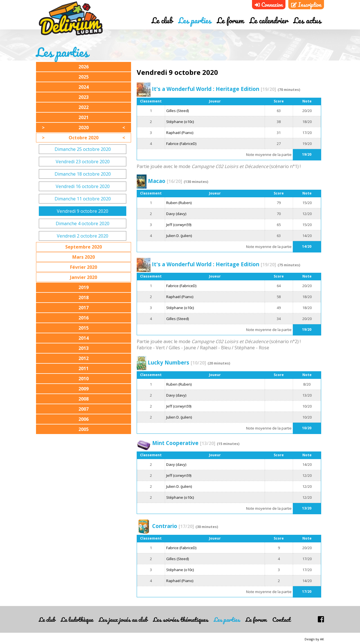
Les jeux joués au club (123, 619)
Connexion (269, 5)
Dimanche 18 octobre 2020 (83, 174)
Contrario (173, 526)
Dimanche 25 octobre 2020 (83, 149)
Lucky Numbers (177, 362)
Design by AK (314, 639)
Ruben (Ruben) (179, 203)
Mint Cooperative (184, 443)
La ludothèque (77, 619)
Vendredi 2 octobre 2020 (83, 236)
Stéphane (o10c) (180, 122)
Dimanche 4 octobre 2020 (83, 223)
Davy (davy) (176, 214)
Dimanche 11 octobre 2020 (83, 199)
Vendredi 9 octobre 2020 (83, 211)
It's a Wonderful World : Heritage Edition (214, 89)
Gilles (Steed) (177, 111)
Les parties (195, 21)
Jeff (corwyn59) (179, 225)
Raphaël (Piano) (180, 133)
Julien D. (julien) (179, 236)
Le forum (230, 21)
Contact (281, 619)
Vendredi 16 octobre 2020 (83, 186)
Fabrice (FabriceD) (181, 144)
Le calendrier (269, 21)
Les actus (307, 21)
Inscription (306, 5)
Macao (165, 181)
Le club (162, 21)
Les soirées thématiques (181, 619)
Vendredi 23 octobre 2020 (83, 162)
